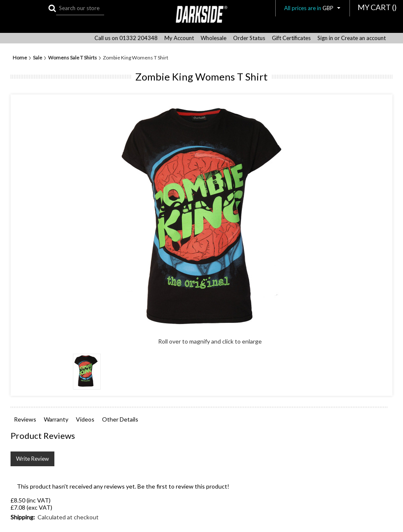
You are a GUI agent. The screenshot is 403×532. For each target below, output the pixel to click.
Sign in (325, 38)
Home (20, 58)
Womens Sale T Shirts (73, 58)
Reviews (25, 419)
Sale (38, 58)
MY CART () (377, 7)
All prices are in (313, 8)
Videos (85, 419)
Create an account (363, 38)
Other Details (120, 419)
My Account (179, 38)
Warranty (56, 419)
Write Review (32, 459)
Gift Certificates (291, 38)
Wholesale (214, 38)
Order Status (249, 38)
